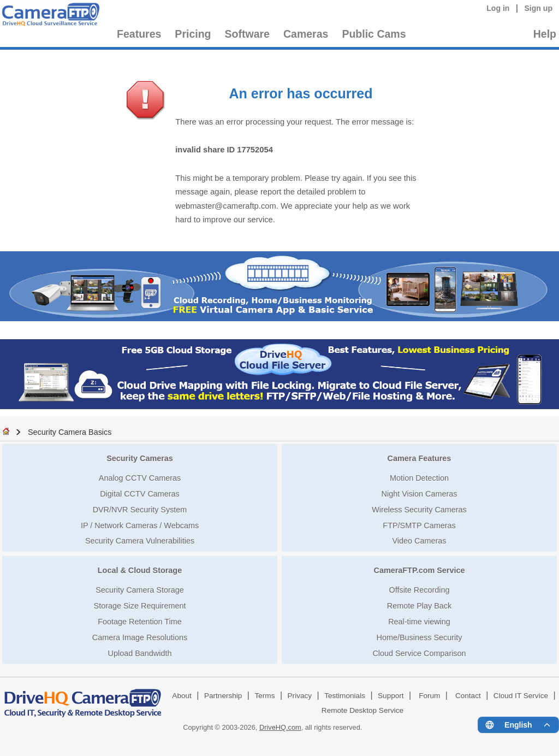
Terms (264, 696)
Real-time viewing (419, 622)
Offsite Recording (420, 590)
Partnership (223, 696)
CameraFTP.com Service (420, 570)
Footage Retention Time (140, 622)
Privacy (300, 696)
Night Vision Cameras (420, 494)
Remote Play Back (419, 606)
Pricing (193, 34)
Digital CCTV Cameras (140, 494)
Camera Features (420, 458)
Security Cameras (140, 458)
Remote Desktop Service (362, 710)
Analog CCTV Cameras (140, 478)
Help (545, 34)
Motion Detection (419, 478)
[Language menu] (518, 725)
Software (247, 34)
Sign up (538, 8)
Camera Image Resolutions (140, 637)
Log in (498, 8)
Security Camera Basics (70, 432)
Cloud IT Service (521, 696)
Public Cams (374, 34)
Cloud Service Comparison (419, 653)
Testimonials (345, 696)
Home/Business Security (420, 637)
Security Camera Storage (140, 590)
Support (391, 696)
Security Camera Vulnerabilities (140, 541)
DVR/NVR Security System (140, 510)
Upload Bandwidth (140, 653)
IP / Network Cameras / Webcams (140, 525)
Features (139, 34)
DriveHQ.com (280, 727)
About (182, 696)
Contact (468, 696)
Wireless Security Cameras (419, 510)
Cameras (306, 34)
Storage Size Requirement (140, 606)
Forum (429, 696)
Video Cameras (420, 541)
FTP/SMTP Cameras (419, 525)
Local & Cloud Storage (140, 570)
